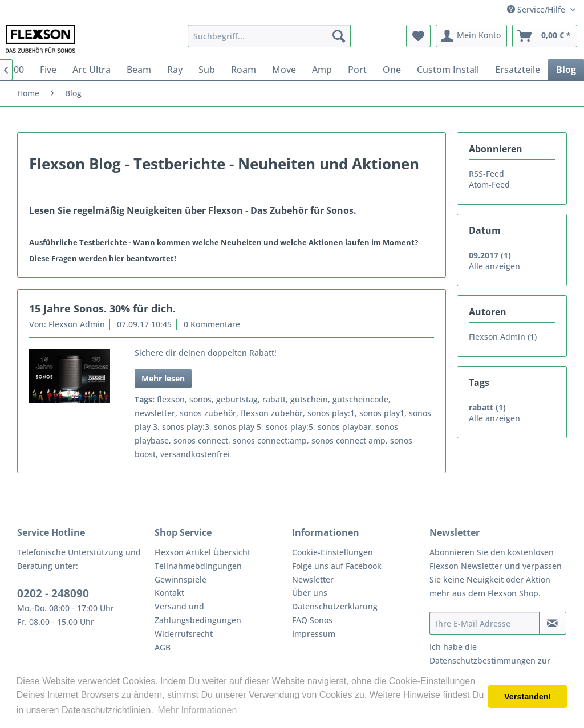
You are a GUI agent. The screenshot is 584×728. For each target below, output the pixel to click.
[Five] (48, 70)
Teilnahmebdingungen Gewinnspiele (198, 573)
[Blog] (566, 70)
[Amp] (322, 70)
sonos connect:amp (270, 440)
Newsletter (313, 579)
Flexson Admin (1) (503, 337)
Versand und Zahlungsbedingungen (198, 613)
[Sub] (207, 70)
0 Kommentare (212, 324)
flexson (171, 399)
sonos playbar (344, 427)
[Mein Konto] (471, 36)
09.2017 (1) (490, 255)
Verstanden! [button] (528, 697)
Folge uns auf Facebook (337, 566)
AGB (163, 647)
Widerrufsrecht (184, 634)
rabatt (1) (487, 407)
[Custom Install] (448, 70)
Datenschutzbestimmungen (482, 660)
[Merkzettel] (418, 36)
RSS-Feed (486, 174)
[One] (392, 70)
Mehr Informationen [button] (198, 710)
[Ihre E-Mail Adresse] (484, 623)
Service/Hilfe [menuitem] (537, 9)
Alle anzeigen (494, 266)
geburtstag (237, 399)
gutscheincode (360, 399)
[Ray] (175, 70)
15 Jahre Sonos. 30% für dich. (102, 308)
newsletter (155, 413)
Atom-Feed (489, 184)
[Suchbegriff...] (269, 36)
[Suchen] (339, 36)
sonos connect (201, 440)
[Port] (357, 70)
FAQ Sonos (312, 620)
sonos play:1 (331, 413)
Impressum (314, 634)
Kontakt (169, 593)
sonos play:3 (186, 427)
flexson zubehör (272, 413)
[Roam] (244, 70)
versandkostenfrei (195, 454)
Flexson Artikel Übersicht (202, 552)
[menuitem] (269, 36)
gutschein (309, 399)
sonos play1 (382, 413)
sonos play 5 (238, 427)
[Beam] (139, 70)
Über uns (310, 593)
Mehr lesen (163, 378)
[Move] (284, 70)
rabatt (274, 399)
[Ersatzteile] (518, 70)
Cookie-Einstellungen (332, 552)
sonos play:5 (289, 427)
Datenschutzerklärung (335, 606)
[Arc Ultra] (92, 70)
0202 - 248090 (53, 593)
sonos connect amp (348, 440)
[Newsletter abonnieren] (553, 623)
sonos (200, 399)
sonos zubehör (208, 413)
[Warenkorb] (545, 36)
